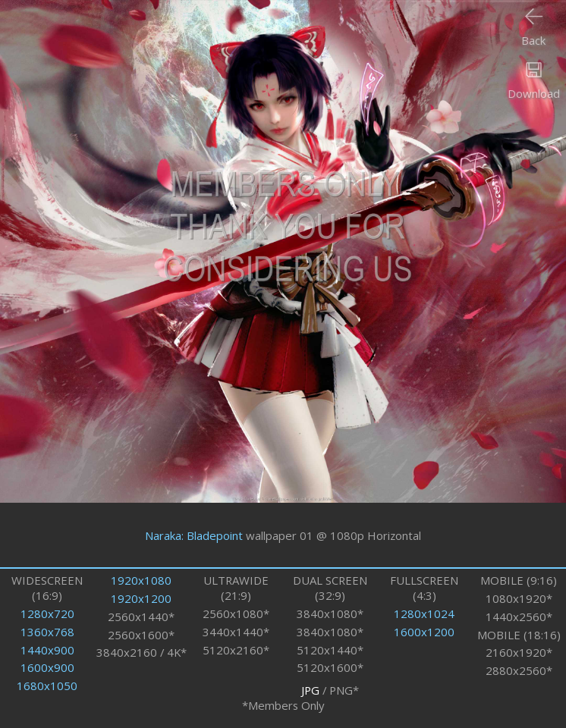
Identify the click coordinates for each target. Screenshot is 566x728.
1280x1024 (424, 613)
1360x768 (47, 632)
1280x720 (47, 613)
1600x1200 (424, 632)
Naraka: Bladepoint (194, 535)
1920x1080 (141, 580)
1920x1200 (141, 598)
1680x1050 (47, 686)
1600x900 (47, 667)
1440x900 (47, 650)
